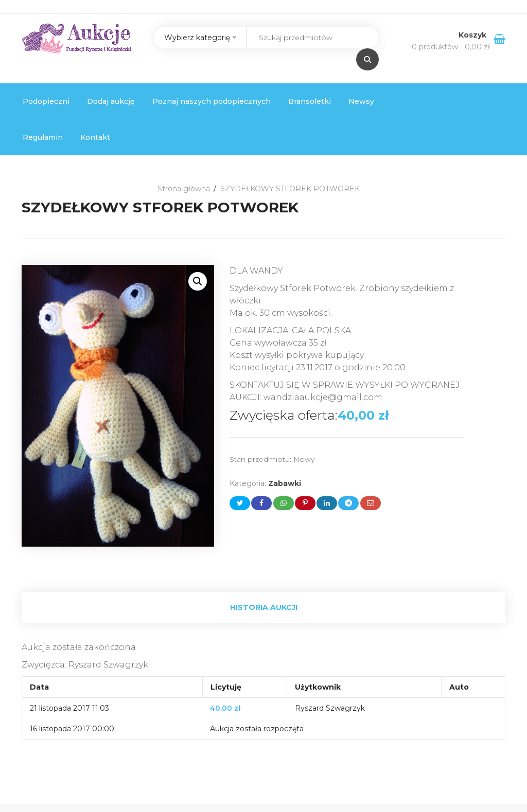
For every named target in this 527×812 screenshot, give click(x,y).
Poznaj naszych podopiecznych (212, 101)
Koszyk (473, 35)
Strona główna (184, 189)
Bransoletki (310, 101)
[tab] (263, 608)
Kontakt (95, 137)
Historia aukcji (264, 607)
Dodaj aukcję (111, 101)
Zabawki (285, 483)
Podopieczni (46, 101)
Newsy (361, 101)
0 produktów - (451, 47)
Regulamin (43, 137)
